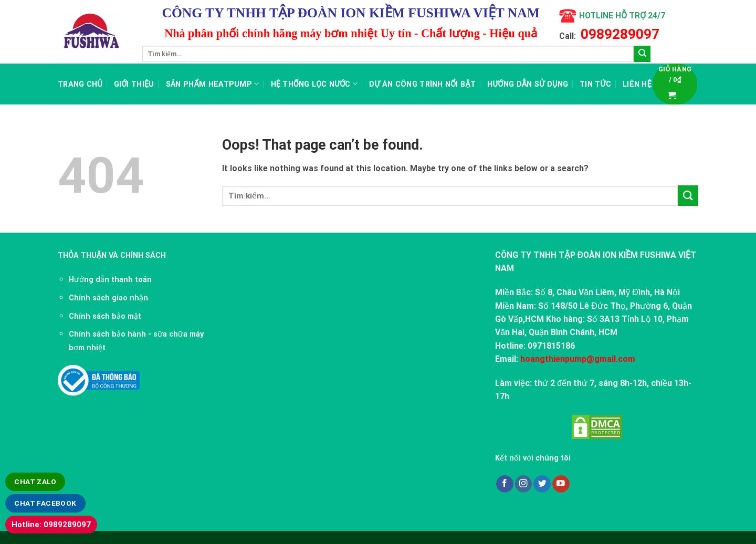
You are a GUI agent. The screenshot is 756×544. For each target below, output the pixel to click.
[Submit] (642, 54)
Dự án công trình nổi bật (422, 84)
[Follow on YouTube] (561, 484)
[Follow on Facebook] (505, 484)
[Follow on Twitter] (542, 484)
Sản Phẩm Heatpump (213, 84)
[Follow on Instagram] (524, 484)
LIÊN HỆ (637, 84)
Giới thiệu (134, 84)
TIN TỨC (595, 84)
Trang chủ (80, 84)
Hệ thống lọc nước (314, 84)
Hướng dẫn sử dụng (528, 84)
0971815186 (551, 346)
